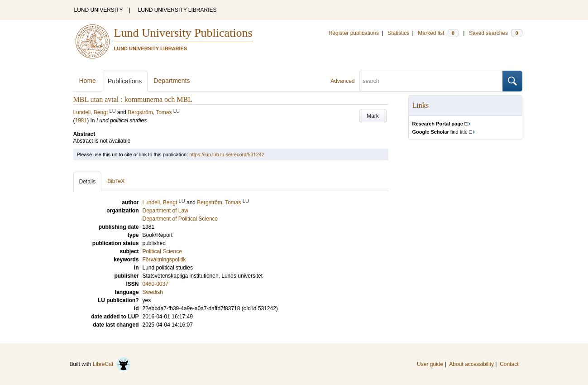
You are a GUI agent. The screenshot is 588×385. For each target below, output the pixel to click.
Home (88, 81)
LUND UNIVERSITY (99, 10)
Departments (172, 81)
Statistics (398, 33)
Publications (125, 81)
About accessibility (471, 364)
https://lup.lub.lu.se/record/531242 (227, 154)
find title (440, 132)
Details (88, 182)
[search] (431, 81)
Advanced (342, 81)
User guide (430, 364)
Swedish (153, 292)
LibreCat (112, 364)
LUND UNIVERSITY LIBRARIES (177, 10)
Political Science (162, 251)
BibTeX (116, 181)
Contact (509, 364)
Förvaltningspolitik (164, 260)
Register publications (354, 33)
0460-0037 (155, 284)
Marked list (438, 33)
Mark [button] (373, 116)
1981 (81, 120)
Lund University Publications (183, 33)
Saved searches (496, 33)
